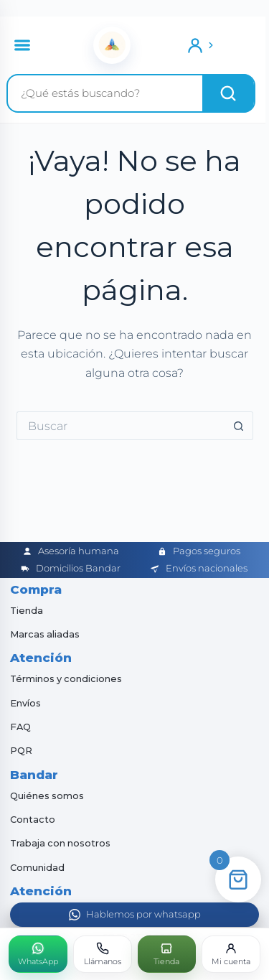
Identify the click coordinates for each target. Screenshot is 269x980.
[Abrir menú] (22, 45)
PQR (21, 751)
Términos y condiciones (66, 679)
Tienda (27, 611)
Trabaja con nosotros (60, 843)
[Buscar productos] (105, 93)
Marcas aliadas (45, 634)
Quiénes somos (47, 796)
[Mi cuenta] (231, 954)
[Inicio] (112, 45)
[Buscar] (228, 93)
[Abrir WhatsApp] (134, 915)
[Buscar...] (121, 426)
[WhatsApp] (38, 954)
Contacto (33, 820)
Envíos (25, 703)
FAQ (20, 727)
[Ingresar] (201, 45)
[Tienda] (167, 954)
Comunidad (37, 868)
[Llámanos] (103, 954)
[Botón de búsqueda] (239, 426)
